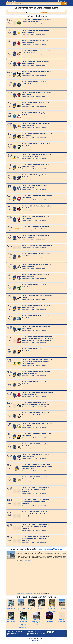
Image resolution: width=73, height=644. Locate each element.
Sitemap (29, 635)
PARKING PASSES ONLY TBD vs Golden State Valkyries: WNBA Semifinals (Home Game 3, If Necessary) (35, 539)
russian (38, 641)
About (9, 632)
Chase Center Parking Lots (27, 24)
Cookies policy (31, 633)
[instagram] (51, 632)
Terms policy (30, 632)
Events (13, 632)
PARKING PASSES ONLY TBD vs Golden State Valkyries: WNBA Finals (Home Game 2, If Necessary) (35, 514)
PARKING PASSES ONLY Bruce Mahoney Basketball (37, 245)
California (42, 24)
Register (65, 1)
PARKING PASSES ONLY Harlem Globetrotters (36, 227)
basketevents (11, 1)
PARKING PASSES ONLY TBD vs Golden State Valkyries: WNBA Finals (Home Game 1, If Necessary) (35, 526)
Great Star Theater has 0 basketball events (49, 621)
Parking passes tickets (13, 633)
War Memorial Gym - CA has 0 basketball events (31, 608)
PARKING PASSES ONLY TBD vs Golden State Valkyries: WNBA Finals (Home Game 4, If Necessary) (35, 489)
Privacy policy (37, 632)
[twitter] (54, 632)
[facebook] (49, 632)
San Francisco (36, 24)
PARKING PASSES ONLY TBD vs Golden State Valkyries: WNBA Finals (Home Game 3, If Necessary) (35, 502)
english (34, 641)
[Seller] (47, 11)
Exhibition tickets (12, 635)
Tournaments (20, 635)
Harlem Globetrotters (30, 231)
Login (61, 1)
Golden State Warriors (26, 560)
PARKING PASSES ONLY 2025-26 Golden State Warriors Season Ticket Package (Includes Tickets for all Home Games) (37, 467)
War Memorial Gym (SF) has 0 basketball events (42, 608)
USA (45, 24)
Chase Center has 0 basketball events (11, 608)
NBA (24, 231)
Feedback (42, 633)
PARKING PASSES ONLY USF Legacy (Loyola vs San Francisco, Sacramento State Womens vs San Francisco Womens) (37, 361)
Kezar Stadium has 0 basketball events (62, 608)
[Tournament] (25, 11)
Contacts (37, 633)
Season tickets (19, 632)
